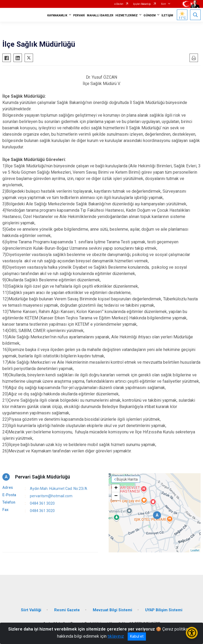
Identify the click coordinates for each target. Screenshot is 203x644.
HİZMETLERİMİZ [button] (127, 15)
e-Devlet (119, 4)
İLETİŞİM (167, 15)
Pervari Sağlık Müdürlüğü (43, 477)
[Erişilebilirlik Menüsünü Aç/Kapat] (192, 633)
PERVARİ (79, 15)
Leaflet (195, 550)
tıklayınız (116, 636)
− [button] (116, 496)
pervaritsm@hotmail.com (51, 496)
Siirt (163, 4)
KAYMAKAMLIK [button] (57, 15)
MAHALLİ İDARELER (100, 15)
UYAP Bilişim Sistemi (164, 610)
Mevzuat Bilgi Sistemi (112, 610)
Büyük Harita (127, 479)
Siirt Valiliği (31, 610)
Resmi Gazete (67, 610)
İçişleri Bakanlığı (142, 4)
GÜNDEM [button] (150, 15)
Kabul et (137, 636)
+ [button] (116, 488)
